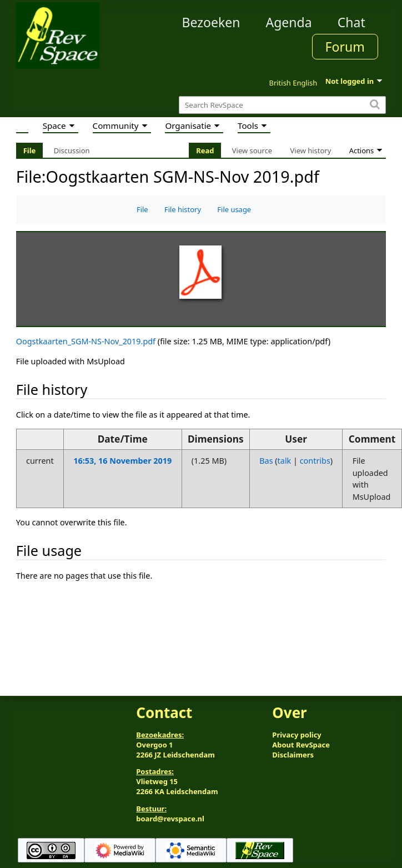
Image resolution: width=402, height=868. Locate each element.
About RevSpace (301, 745)
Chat (351, 22)
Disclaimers (293, 755)
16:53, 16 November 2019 (122, 461)
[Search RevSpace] (282, 105)
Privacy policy (297, 735)
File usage (234, 209)
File (142, 209)
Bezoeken (211, 22)
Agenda (288, 22)
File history (183, 209)
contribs (315, 461)
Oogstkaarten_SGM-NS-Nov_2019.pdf (86, 341)
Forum (345, 47)
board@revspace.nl (170, 819)
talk (285, 461)
